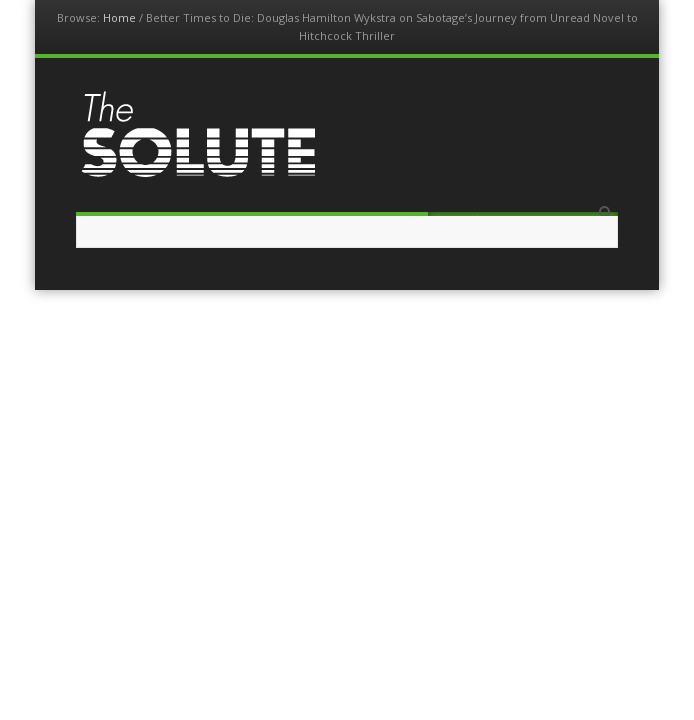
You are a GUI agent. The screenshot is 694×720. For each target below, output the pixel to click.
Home (119, 17)
